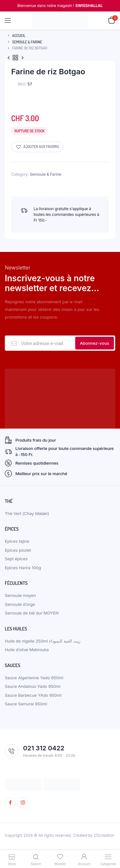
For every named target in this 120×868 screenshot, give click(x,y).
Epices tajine (17, 541)
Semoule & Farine (27, 42)
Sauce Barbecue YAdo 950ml (33, 695)
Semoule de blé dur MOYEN (32, 613)
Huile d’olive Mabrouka (27, 650)
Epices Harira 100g (23, 568)
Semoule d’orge (20, 604)
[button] (37, 147)
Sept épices (16, 559)
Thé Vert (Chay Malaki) (27, 513)
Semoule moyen (20, 595)
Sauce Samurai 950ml (26, 704)
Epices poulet (18, 550)
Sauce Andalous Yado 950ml (33, 686)
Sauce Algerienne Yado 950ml (34, 678)
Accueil (19, 36)
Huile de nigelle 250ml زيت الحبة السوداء (43, 641)
